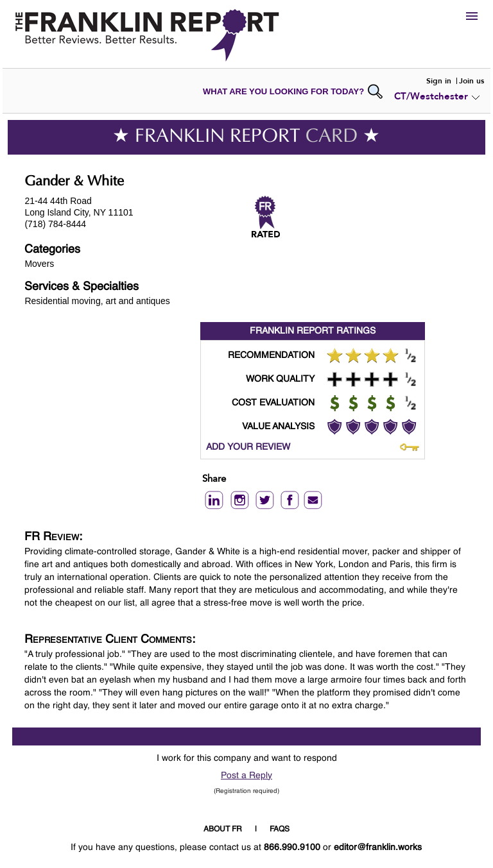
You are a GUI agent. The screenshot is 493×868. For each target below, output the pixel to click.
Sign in (439, 81)
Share (214, 480)
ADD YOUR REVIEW (248, 447)
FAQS (280, 830)
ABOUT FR (223, 830)
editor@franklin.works (378, 847)
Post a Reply (246, 776)
